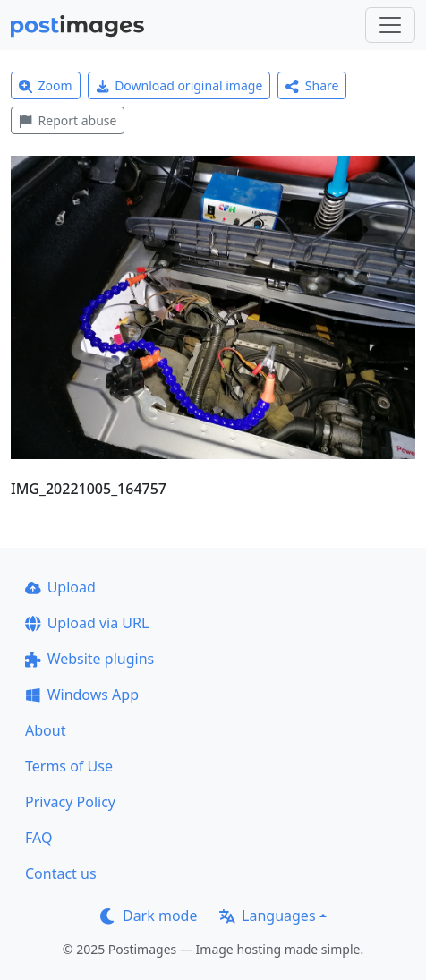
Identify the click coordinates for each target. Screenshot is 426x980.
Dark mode (149, 916)
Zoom (46, 85)
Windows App (82, 695)
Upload (60, 587)
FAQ (38, 838)
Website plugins (89, 659)
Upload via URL (87, 623)
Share (312, 85)
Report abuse (68, 120)
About (45, 730)
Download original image (179, 85)
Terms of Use (69, 766)
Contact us (61, 873)
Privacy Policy (70, 802)
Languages (267, 916)
